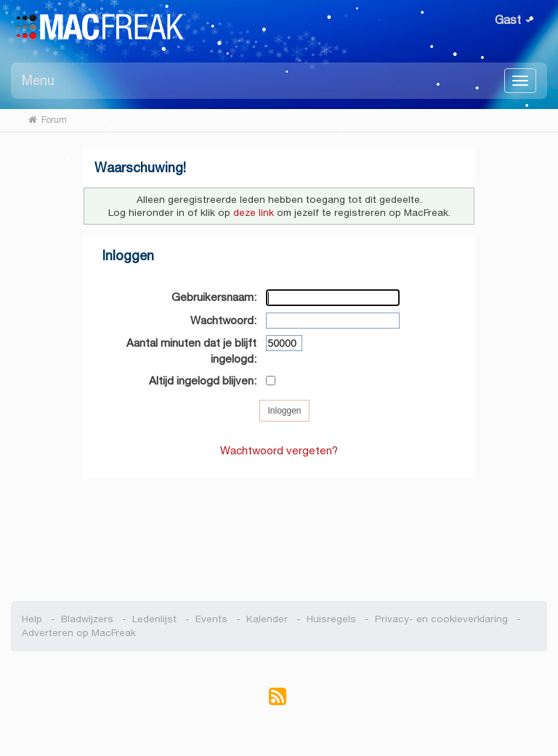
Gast (513, 20)
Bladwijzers (87, 619)
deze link (254, 213)
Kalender (267, 619)
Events (211, 619)
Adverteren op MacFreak (79, 633)
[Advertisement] (279, 532)
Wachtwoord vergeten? (279, 450)
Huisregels (331, 619)
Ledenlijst (154, 619)
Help (32, 619)
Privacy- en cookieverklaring (441, 619)
